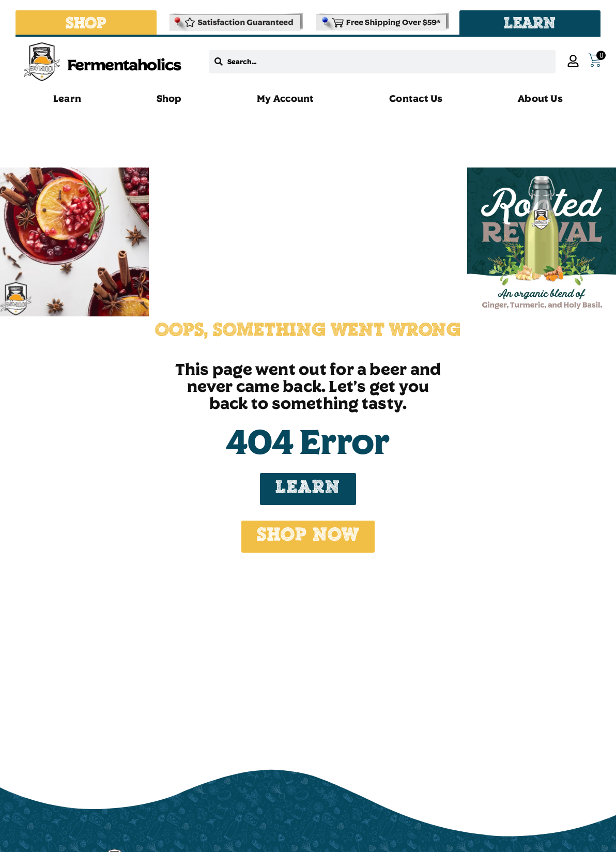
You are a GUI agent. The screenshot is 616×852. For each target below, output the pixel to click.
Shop (169, 98)
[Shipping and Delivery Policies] (381, 22)
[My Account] (573, 61)
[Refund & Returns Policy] (235, 22)
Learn (67, 98)
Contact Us (416, 98)
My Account (285, 98)
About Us (540, 98)
